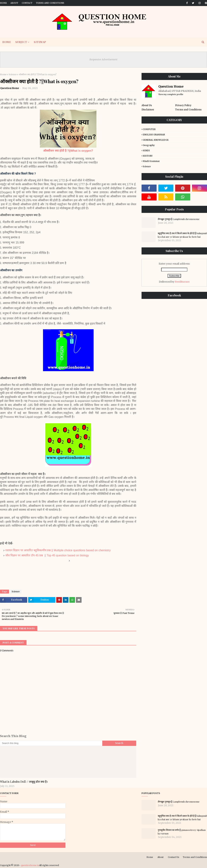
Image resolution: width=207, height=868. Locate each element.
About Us (147, 105)
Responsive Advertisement (103, 60)
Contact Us (174, 857)
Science (13, 74)
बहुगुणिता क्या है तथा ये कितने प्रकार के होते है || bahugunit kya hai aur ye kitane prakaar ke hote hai (182, 235)
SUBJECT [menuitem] (21, 42)
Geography (149, 145)
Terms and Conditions (50, 3)
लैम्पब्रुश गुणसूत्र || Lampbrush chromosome (179, 219)
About (14, 3)
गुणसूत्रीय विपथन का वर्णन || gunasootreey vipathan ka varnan (182, 832)
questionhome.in (30, 865)
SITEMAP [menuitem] (40, 42)
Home (3, 3)
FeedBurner (182, 282)
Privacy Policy (183, 105)
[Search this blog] (51, 743)
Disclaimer (148, 110)
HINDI (146, 151)
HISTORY (148, 156)
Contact (27, 3)
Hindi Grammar (151, 161)
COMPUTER (149, 129)
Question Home (10, 88)
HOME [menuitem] (7, 42)
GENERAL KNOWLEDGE (156, 140)
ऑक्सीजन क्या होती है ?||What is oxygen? (68, 151)
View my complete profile (171, 94)
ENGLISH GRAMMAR (154, 135)
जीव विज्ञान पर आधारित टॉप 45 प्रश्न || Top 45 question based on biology (47, 555)
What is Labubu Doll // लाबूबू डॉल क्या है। (24, 782)
